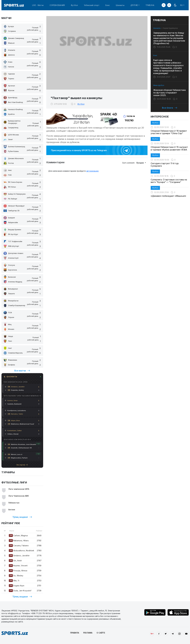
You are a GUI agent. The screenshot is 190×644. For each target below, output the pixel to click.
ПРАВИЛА (75, 633)
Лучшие (140, 163)
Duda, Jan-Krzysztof (20, 591)
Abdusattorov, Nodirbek (22, 551)
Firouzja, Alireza (18, 571)
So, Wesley (16, 576)
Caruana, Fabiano (19, 546)
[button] (169, 5)
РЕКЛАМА (88, 633)
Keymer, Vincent (18, 566)
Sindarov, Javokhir (19, 556)
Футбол (74, 5)
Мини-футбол (159, 85)
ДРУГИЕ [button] (134, 5)
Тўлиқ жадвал (22, 517)
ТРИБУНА (150, 5)
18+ (152, 634)
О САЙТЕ (101, 633)
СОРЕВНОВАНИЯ (57, 5)
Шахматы (120, 5)
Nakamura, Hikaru (19, 541)
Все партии (22, 465)
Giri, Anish (15, 561)
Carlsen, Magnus (18, 536)
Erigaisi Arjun (17, 586)
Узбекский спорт (92, 5)
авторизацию (92, 171)
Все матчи (22, 371)
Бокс (108, 5)
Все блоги (170, 108)
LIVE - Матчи (38, 5)
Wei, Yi (14, 581)
